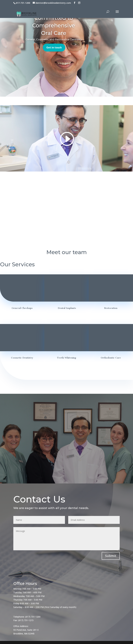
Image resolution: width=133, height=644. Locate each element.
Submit (111, 556)
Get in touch (54, 47)
